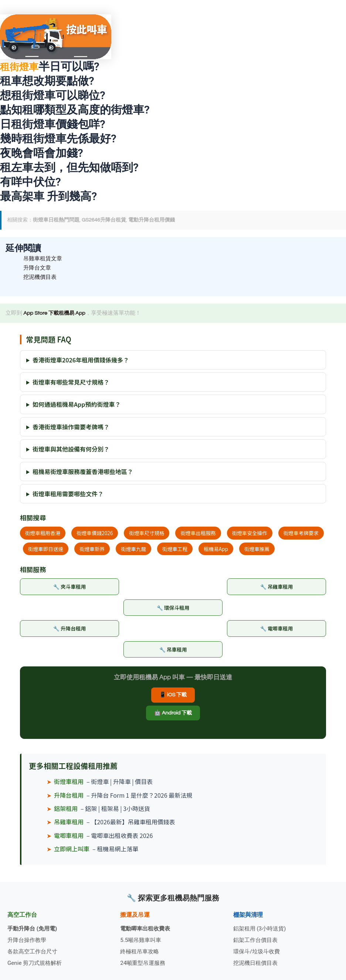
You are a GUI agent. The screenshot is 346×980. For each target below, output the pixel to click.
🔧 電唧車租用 (276, 631)
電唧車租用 (69, 839)
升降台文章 (38, 269)
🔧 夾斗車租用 (69, 588)
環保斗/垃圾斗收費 (258, 951)
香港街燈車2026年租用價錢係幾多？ (81, 361)
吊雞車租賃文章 (44, 259)
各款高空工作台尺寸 (34, 951)
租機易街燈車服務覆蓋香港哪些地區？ (83, 473)
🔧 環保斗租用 (173, 609)
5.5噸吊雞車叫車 (142, 939)
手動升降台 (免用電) (34, 927)
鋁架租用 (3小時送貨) (261, 927)
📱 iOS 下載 (173, 698)
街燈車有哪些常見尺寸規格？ (71, 383)
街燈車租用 (69, 785)
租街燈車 (22, 66)
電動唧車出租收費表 (147, 927)
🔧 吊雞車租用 (276, 588)
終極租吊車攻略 (141, 951)
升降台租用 (69, 798)
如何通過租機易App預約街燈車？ (77, 406)
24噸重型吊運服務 (144, 963)
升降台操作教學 (28, 939)
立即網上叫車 (72, 852)
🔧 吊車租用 (173, 652)
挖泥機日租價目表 (257, 963)
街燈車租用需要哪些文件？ (68, 495)
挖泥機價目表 (41, 278)
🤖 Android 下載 (173, 717)
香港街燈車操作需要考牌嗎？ (71, 428)
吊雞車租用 (69, 825)
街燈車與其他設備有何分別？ (71, 450)
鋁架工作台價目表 (257, 939)
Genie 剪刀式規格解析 (36, 963)
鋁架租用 (66, 812)
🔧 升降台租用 (69, 631)
